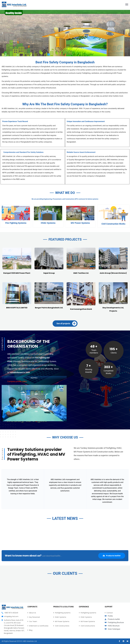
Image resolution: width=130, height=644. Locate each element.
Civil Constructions (62, 626)
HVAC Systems (48, 269)
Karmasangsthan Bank (81, 405)
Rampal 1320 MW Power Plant (17, 369)
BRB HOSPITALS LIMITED (17, 404)
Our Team (33, 621)
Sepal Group (49, 369)
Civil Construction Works (113, 269)
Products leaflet (112, 556)
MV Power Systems (80, 269)
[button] (2, 33)
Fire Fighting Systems (16, 269)
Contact (110, 613)
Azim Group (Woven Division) (113, 369)
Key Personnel (34, 617)
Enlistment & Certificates (39, 626)
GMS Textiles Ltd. (81, 369)
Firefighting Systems (63, 613)
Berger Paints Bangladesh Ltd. (49, 404)
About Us (33, 613)
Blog (31, 630)
